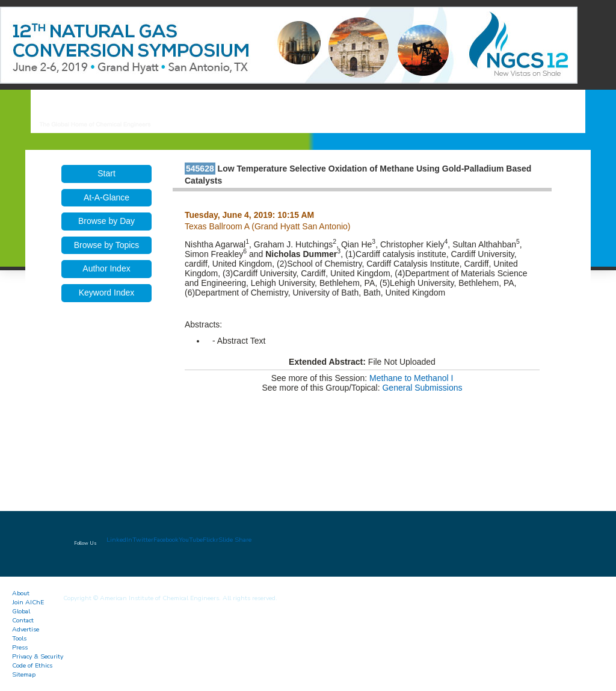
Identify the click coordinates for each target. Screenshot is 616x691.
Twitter (143, 540)
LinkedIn (119, 540)
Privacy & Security (38, 656)
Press (20, 647)
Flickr (211, 540)
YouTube (191, 540)
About (21, 593)
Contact (23, 620)
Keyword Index (107, 293)
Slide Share (235, 540)
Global (21, 611)
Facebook (166, 540)
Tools (19, 638)
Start (106, 173)
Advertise (26, 629)
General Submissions (422, 388)
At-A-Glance (106, 197)
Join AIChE (28, 602)
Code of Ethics (32, 665)
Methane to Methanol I (411, 378)
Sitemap (24, 674)
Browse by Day (106, 221)
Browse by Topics (107, 245)
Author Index (106, 268)
